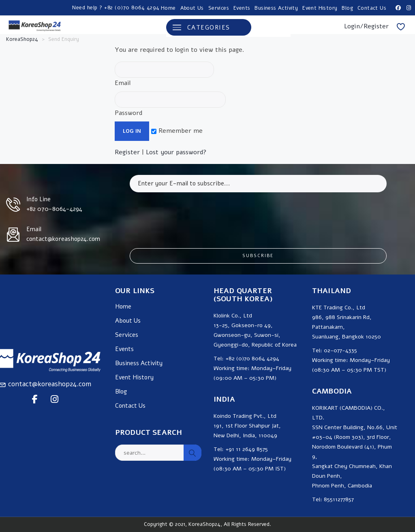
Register (127, 152)
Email (164, 74)
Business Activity (276, 8)
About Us (192, 8)
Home (168, 8)
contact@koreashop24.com (50, 384)
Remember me (177, 131)
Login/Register (366, 26)
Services (219, 8)
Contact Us (372, 8)
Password (170, 104)
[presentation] (191, 214)
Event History (320, 8)
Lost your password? (176, 152)
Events (242, 8)
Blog (347, 8)
